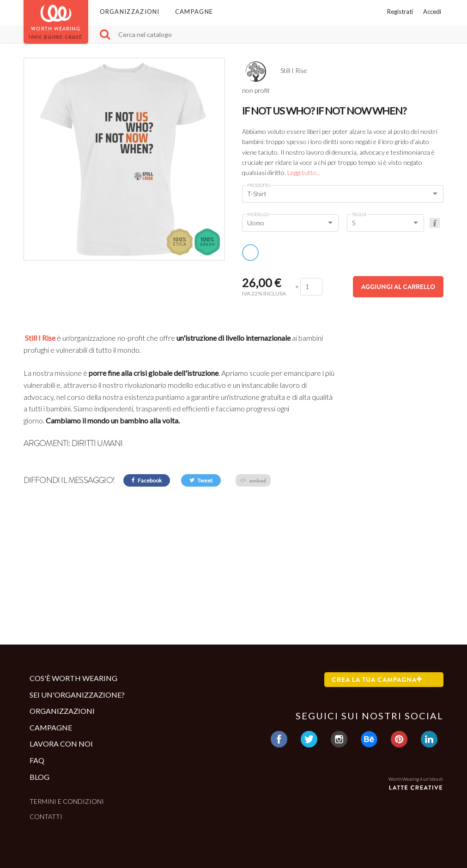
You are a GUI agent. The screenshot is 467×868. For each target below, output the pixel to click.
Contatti (46, 817)
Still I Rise (39, 338)
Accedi (432, 12)
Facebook (147, 480)
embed (253, 480)
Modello (258, 214)
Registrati (400, 12)
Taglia (359, 214)
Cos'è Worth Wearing (73, 678)
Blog (39, 777)
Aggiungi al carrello (398, 287)
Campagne (194, 12)
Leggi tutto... (304, 172)
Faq (37, 760)
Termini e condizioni (67, 801)
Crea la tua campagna (377, 680)
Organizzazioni (130, 12)
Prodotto (258, 185)
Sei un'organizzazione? (77, 695)
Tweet (201, 480)
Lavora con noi (61, 744)
